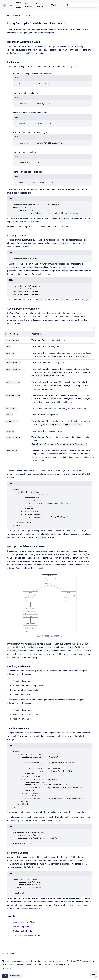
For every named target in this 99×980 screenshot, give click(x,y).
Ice (10, 5)
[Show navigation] (94, 975)
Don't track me (15, 976)
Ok (5, 976)
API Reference (29, 5)
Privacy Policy (8, 968)
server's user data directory (71, 421)
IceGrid (27, 16)
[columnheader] (17, 334)
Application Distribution (23, 931)
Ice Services (17, 16)
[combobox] (82, 5)
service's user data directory (71, 437)
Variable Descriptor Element (25, 922)
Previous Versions (40, 5)
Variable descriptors (16, 29)
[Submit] (67, 5)
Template (11, 733)
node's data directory (77, 409)
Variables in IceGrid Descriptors (27, 936)
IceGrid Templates (21, 927)
